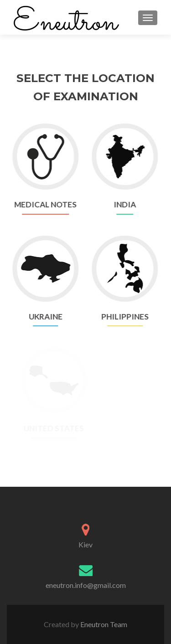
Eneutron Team (103, 624)
